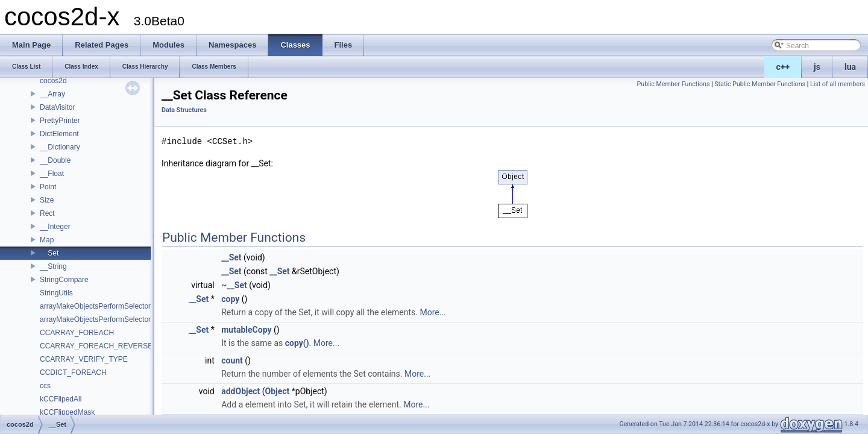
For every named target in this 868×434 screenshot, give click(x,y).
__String (53, 266)
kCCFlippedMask (67, 412)
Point (48, 187)
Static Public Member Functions (760, 84)
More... (432, 312)
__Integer (55, 227)
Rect (47, 213)
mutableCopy (246, 330)
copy (230, 299)
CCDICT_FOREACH (73, 373)
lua (850, 67)
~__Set (234, 285)
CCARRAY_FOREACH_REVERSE (96, 346)
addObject (241, 391)
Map (47, 240)
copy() (297, 343)
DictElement (59, 134)
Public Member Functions (674, 84)
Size (47, 200)
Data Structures (184, 110)
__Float (52, 174)
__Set (49, 253)
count (232, 360)
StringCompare (64, 280)
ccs (45, 386)
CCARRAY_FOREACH (77, 333)
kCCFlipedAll (61, 399)
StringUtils (56, 293)
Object (278, 391)
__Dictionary (60, 147)
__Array (52, 94)
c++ (783, 67)
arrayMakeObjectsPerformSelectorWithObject (113, 319)
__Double (55, 160)
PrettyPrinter (60, 121)
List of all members (838, 84)
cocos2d (53, 81)
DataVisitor (57, 107)
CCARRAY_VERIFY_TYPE (84, 359)
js (817, 67)
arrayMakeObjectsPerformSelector (95, 306)
